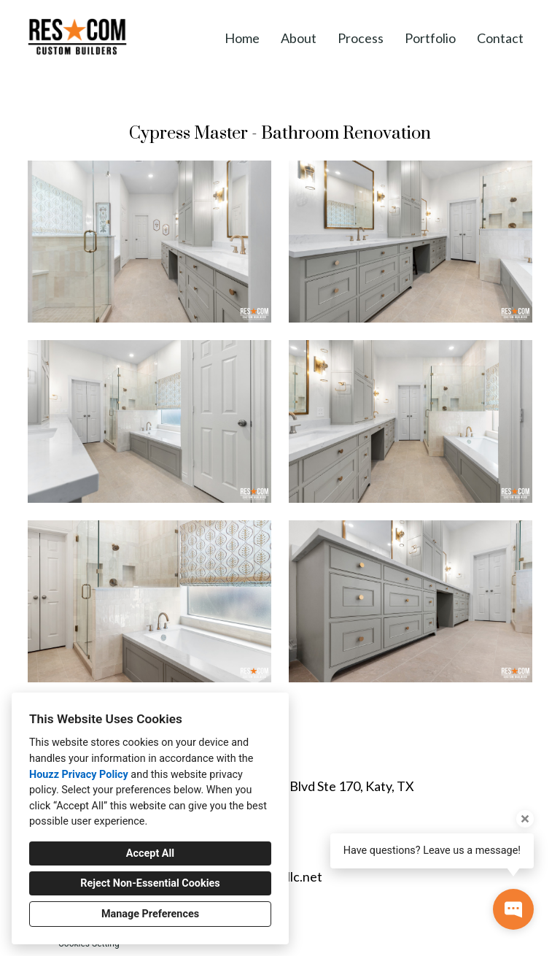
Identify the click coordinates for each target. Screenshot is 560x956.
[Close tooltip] (525, 819)
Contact (500, 38)
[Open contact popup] (513, 909)
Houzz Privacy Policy (79, 775)
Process (361, 38)
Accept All (150, 853)
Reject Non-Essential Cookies (150, 883)
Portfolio (430, 38)
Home (242, 38)
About (299, 38)
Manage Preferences (150, 914)
